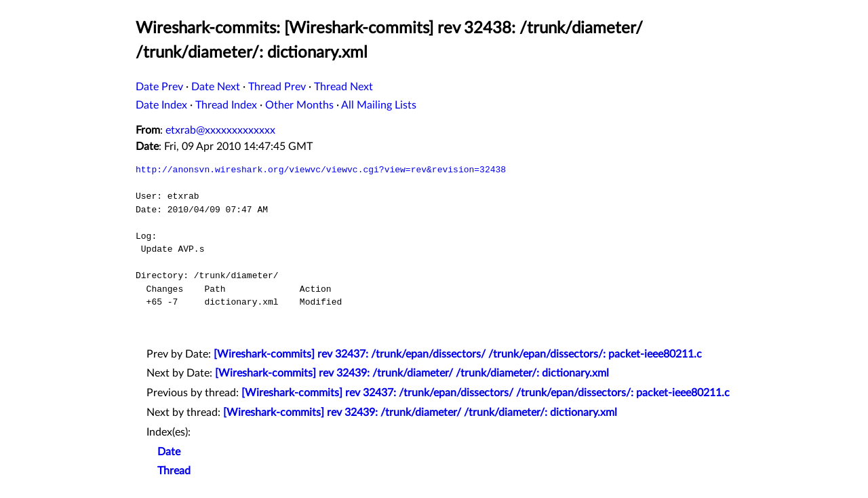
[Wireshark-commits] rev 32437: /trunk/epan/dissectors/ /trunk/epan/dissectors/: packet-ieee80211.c (458, 354)
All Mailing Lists (379, 105)
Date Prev (159, 87)
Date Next (216, 87)
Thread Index (226, 105)
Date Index (161, 105)
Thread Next (343, 87)
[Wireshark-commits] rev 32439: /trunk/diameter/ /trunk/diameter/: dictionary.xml (412, 373)
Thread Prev (277, 87)
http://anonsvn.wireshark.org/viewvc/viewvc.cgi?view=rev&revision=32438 (321, 170)
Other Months (299, 105)
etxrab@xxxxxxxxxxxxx (220, 130)
